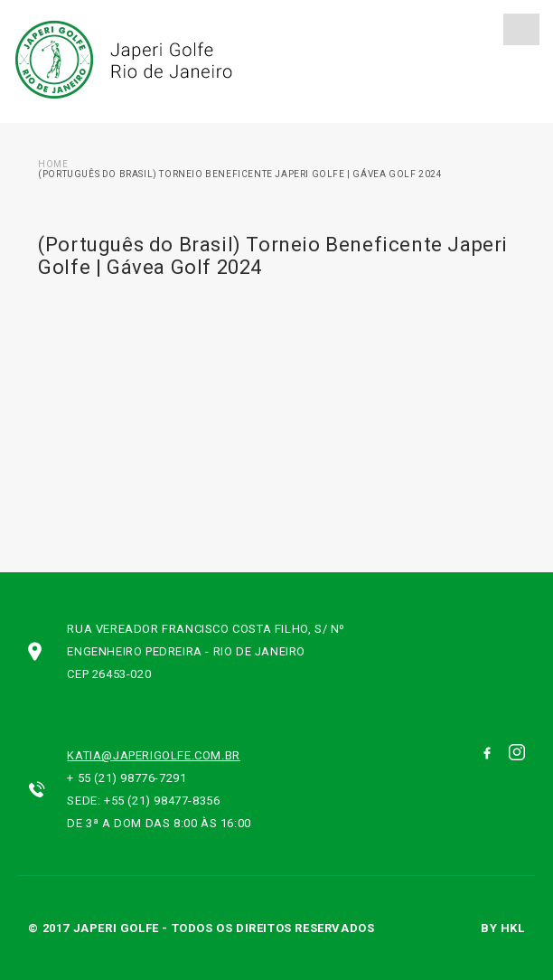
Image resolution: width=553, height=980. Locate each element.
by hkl (503, 928)
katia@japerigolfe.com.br (153, 755)
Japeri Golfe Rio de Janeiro (122, 60)
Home (53, 164)
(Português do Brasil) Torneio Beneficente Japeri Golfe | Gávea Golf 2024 (240, 174)
